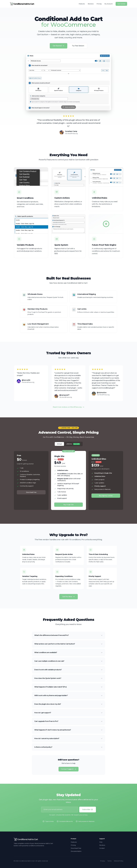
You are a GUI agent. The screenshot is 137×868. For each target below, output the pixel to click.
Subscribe (88, 810)
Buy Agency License (106, 496)
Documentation (76, 851)
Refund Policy (119, 861)
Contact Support (68, 769)
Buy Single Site (69, 505)
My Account (108, 4)
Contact (102, 848)
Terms (109, 861)
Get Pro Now (68, 597)
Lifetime (73, 444)
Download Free (31, 492)
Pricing (99, 4)
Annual (59, 444)
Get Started (121, 4)
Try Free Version (78, 46)
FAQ (101, 842)
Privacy (103, 861)
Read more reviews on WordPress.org (69, 407)
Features (82, 4)
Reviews (91, 4)
